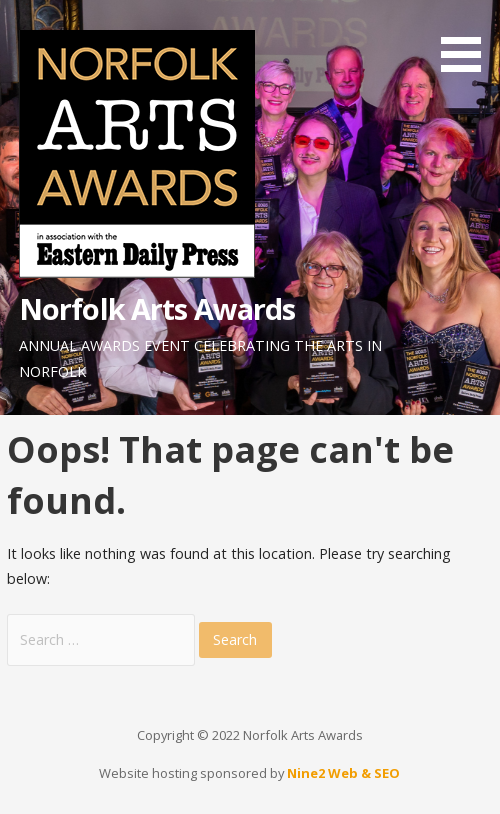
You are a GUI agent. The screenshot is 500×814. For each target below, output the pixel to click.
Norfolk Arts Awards (157, 308)
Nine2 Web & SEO (343, 773)
